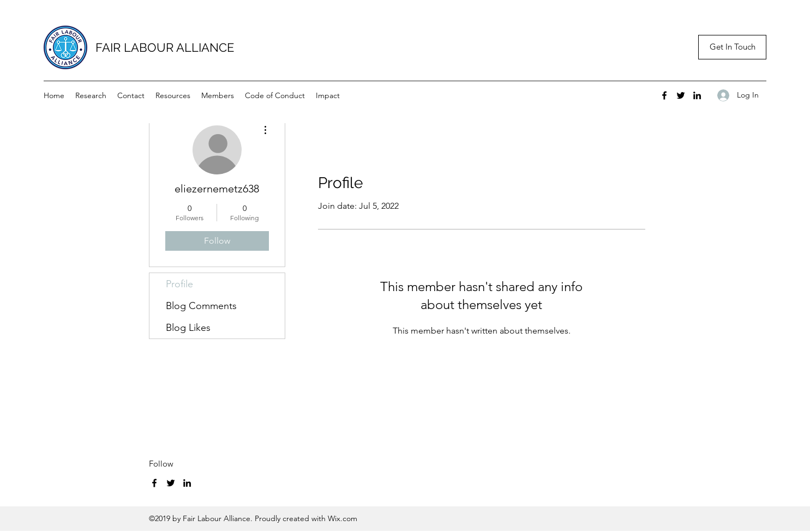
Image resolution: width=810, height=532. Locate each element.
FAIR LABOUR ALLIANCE (165, 47)
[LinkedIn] (697, 95)
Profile (179, 284)
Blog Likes (188, 328)
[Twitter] (681, 95)
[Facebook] (664, 95)
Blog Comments (201, 306)
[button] (732, 47)
